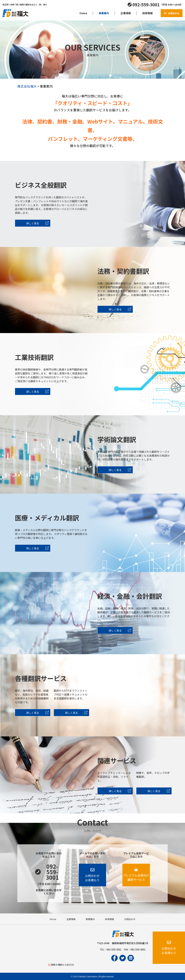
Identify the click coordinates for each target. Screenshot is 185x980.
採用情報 (147, 13)
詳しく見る (37, 223)
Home (83, 13)
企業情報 (126, 13)
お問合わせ (174, 13)
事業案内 (104, 13)
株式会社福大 (27, 86)
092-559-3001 (146, 5)
